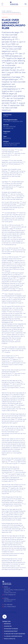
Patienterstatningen (11, 629)
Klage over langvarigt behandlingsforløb (11, 14)
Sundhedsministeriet (11, 631)
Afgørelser (9, 11)
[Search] (26, 4)
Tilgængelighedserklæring (13, 636)
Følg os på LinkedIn (9, 612)
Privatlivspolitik (10, 639)
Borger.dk (7, 624)
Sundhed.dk (8, 626)
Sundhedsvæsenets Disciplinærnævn (11, 13)
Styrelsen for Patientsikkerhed (15, 634)
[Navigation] (2, 4)
